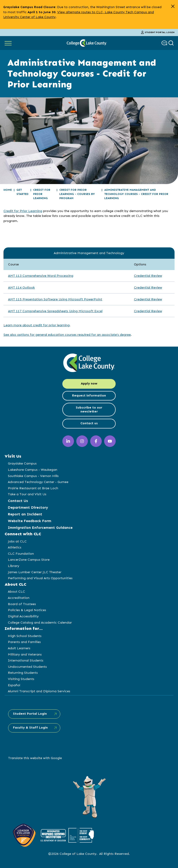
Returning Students (23, 673)
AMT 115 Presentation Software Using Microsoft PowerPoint (55, 299)
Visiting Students (21, 679)
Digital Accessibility (23, 616)
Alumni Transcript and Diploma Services (39, 691)
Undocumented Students (27, 667)
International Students (26, 660)
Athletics (15, 547)
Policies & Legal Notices (27, 610)
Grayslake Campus (22, 463)
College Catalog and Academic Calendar (40, 622)
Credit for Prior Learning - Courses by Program (77, 194)
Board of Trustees (22, 604)
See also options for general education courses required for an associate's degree (67, 335)
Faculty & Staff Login (30, 728)
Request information (89, 396)
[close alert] (173, 6)
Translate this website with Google (35, 758)
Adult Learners (19, 648)
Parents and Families (24, 642)
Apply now (89, 383)
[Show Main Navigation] (8, 43)
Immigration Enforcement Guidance (40, 528)
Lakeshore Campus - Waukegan (33, 470)
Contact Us (18, 501)
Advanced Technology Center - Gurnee (38, 482)
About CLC (16, 591)
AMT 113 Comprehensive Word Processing (41, 276)
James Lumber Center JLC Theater (35, 572)
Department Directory (28, 507)
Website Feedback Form (30, 521)
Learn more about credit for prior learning (37, 325)
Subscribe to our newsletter (89, 409)
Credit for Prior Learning (42, 194)
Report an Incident (25, 514)
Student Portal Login (158, 32)
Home (8, 190)
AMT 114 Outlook (21, 288)
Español (14, 685)
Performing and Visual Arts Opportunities (40, 578)
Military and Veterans (25, 654)
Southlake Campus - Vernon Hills (33, 476)
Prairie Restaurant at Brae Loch (33, 488)
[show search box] (172, 43)
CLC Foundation (21, 554)
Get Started (22, 192)
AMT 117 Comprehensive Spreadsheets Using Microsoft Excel (55, 311)
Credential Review (148, 276)
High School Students (25, 636)
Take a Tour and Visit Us (27, 494)
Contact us (89, 423)
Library (14, 566)
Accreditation (19, 598)
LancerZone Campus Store (29, 560)
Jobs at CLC (17, 541)
